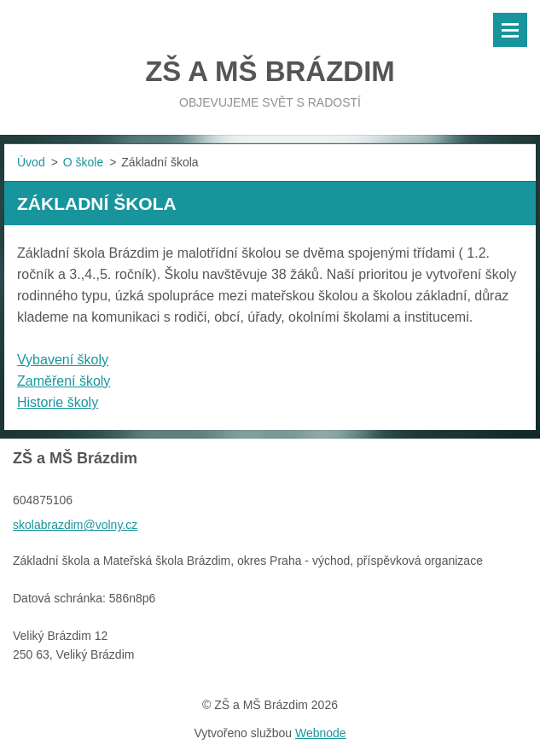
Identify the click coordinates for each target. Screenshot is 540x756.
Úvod (31, 162)
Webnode (321, 733)
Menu (510, 30)
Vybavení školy (63, 360)
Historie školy (58, 402)
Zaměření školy (64, 381)
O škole (83, 162)
